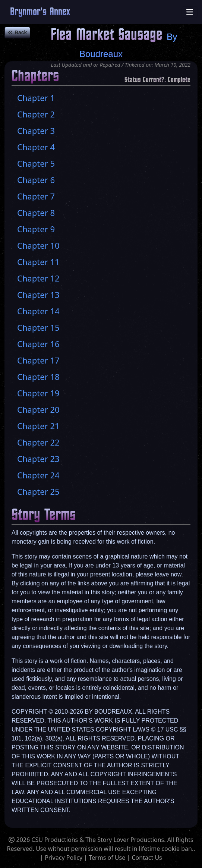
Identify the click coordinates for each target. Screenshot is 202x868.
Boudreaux (101, 54)
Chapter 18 (38, 377)
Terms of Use (107, 858)
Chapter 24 (38, 475)
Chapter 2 (36, 114)
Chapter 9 (36, 229)
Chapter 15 (38, 327)
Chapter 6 (36, 180)
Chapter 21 (38, 426)
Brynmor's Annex (40, 12)
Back (17, 32)
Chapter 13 (38, 295)
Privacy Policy (64, 858)
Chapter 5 (36, 163)
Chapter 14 (38, 311)
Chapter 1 (36, 98)
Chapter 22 (38, 442)
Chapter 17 (38, 360)
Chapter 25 (38, 491)
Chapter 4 (36, 147)
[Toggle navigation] (190, 12)
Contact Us (147, 858)
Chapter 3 (36, 130)
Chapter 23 (38, 459)
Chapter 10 (38, 245)
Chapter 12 (38, 278)
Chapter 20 (38, 409)
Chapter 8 (36, 213)
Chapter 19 (38, 393)
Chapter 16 (38, 344)
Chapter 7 (36, 196)
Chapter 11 (38, 262)
